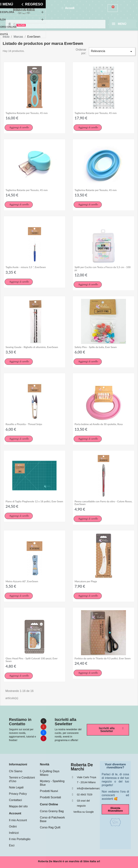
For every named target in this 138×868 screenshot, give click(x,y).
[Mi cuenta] (68, 8)
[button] (19, 128)
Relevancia (112, 51)
